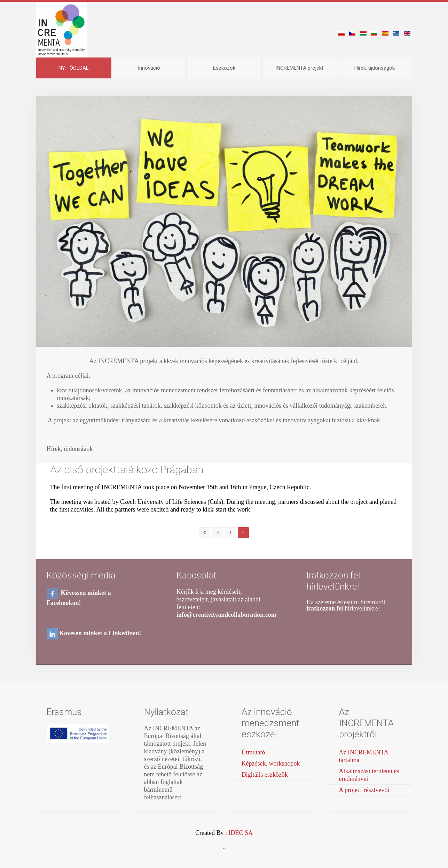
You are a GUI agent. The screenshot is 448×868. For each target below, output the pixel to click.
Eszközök (224, 68)
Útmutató (253, 752)
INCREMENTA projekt (299, 68)
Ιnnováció (149, 68)
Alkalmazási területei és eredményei (369, 775)
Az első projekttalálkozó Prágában (127, 470)
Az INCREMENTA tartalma (364, 756)
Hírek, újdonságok (375, 68)
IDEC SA (241, 833)
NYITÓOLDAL (74, 68)
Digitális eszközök (265, 775)
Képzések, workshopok (271, 763)
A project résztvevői (364, 790)
